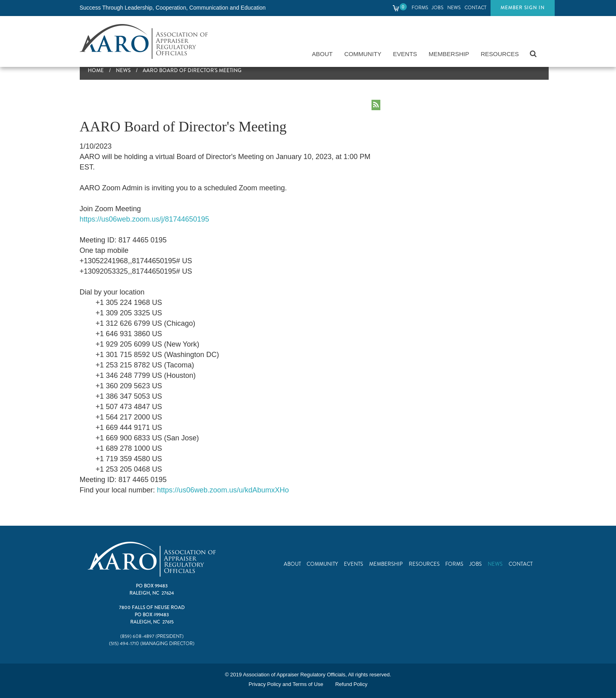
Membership (449, 54)
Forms (420, 8)
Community (363, 54)
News (454, 8)
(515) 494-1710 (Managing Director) (152, 644)
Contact (476, 8)
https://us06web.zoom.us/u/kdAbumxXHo (223, 490)
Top (592, 674)
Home (96, 71)
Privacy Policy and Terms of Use (286, 684)
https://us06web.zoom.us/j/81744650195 (144, 219)
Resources (500, 54)
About (322, 54)
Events (405, 54)
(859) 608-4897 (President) (152, 636)
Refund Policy (351, 684)
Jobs (437, 8)
